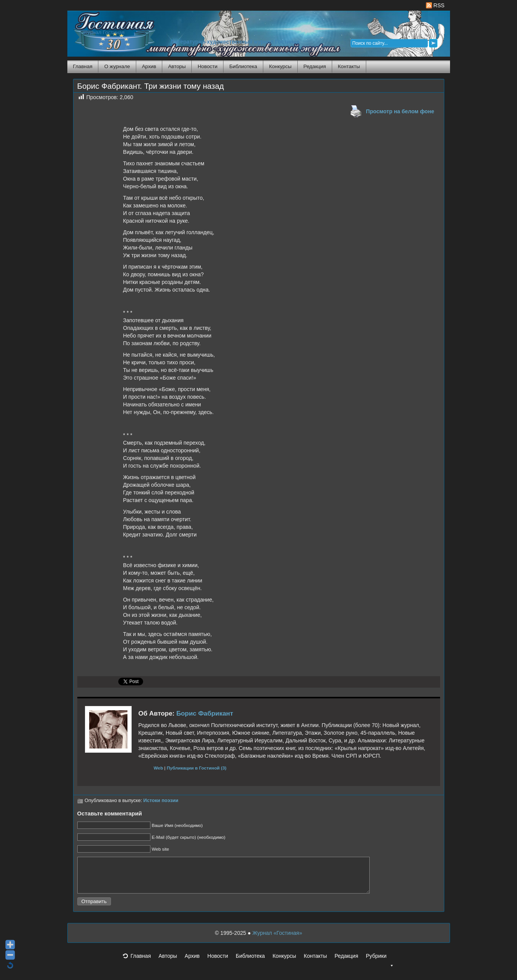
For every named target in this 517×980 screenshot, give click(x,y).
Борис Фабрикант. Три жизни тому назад (151, 86)
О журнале (117, 66)
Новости (207, 66)
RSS (435, 5)
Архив (149, 66)
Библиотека (243, 66)
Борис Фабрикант (205, 713)
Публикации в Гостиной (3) (197, 768)
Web (159, 768)
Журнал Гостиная (104, 32)
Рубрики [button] (380, 965)
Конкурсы (280, 66)
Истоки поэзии (161, 801)
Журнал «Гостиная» (277, 940)
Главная (83, 66)
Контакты (349, 66)
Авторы (177, 66)
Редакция (315, 66)
